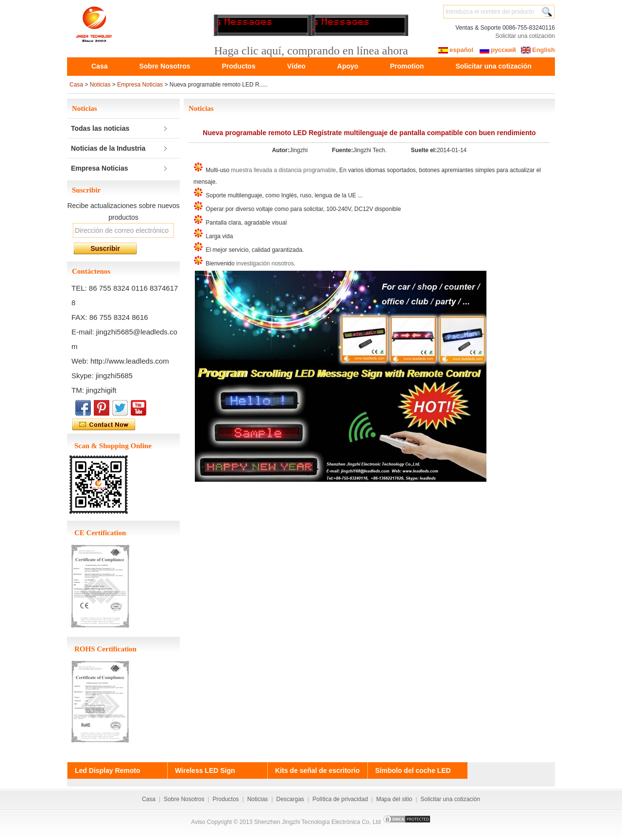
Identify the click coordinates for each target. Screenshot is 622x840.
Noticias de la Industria (108, 148)
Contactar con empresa (126, 425)
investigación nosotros (265, 263)
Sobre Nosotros (164, 66)
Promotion (407, 66)
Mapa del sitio (394, 799)
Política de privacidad (340, 799)
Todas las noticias (100, 128)
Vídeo (296, 66)
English (544, 50)
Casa (99, 66)
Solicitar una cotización (525, 36)
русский (503, 50)
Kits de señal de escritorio (317, 770)
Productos (238, 66)
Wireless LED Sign (205, 770)
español (461, 50)
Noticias (100, 85)
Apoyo (348, 66)
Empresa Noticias (140, 85)
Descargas (290, 799)
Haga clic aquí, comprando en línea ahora (311, 51)
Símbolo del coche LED (413, 770)
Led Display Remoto (108, 770)
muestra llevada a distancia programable (283, 170)
